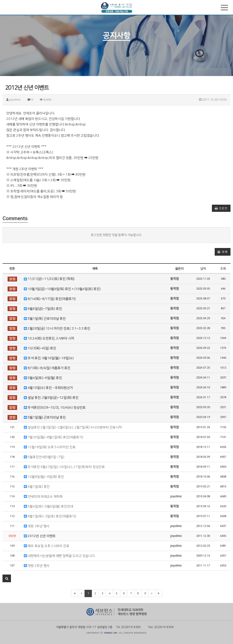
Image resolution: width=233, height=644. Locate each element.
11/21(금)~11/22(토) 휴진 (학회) (49, 279)
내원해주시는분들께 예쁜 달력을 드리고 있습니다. (60, 556)
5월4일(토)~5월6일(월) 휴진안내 (48, 506)
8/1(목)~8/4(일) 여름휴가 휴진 (47, 368)
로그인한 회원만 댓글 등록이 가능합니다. (117, 235)
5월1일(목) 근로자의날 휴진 (45, 319)
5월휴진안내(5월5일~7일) (44, 457)
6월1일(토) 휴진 (37, 487)
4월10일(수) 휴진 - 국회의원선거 (48, 388)
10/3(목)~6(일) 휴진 (40, 348)
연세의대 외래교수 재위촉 (43, 497)
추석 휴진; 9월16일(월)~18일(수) (49, 358)
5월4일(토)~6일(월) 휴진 (43, 378)
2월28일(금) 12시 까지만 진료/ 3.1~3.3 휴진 (57, 329)
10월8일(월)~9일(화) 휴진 (44, 477)
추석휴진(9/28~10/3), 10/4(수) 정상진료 (55, 408)
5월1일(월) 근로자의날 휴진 (45, 418)
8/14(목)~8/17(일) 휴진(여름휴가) (50, 299)
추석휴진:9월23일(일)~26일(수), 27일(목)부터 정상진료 (64, 467)
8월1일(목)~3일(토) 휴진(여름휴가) (50, 516)
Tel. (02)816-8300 (128, 627)
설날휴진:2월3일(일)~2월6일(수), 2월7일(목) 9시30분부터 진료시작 (73, 427)
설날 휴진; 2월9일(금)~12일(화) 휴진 (51, 398)
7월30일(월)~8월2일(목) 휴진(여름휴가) (54, 437)
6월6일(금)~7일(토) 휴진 (43, 309)
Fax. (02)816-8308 (161, 627)
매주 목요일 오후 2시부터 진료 (47, 546)
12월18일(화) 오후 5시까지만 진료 (50, 447)
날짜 (203, 269)
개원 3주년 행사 (37, 526)
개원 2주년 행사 (37, 566)
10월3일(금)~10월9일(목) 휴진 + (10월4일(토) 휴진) (62, 289)
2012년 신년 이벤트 (40, 536)
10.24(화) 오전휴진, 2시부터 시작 (49, 338)
